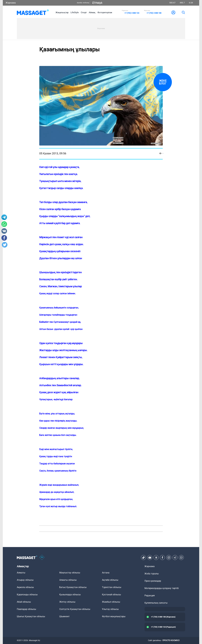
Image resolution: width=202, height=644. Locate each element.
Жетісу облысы (67, 602)
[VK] (156, 558)
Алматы (21, 573)
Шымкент (64, 616)
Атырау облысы (25, 580)
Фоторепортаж (105, 12)
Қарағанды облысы (27, 595)
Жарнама (11, 3)
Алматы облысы (68, 580)
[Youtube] (150, 558)
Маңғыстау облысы (70, 573)
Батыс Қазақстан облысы (73, 587)
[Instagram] (169, 558)
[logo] (33, 12)
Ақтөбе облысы (110, 580)
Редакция (150, 596)
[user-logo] (173, 12)
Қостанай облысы (111, 595)
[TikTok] (144, 558)
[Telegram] (175, 558)
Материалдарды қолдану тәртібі (162, 588)
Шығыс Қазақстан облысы (31, 616)
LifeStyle (75, 12)
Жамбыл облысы (111, 602)
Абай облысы (24, 602)
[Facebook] (162, 558)
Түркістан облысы (112, 587)
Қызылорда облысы (70, 595)
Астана (106, 573)
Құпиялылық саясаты (156, 603)
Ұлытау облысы (110, 609)
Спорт (84, 12)
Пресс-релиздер (153, 581)
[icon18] (42, 558)
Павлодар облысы (26, 609)
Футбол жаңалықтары (114, 616)
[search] (183, 12)
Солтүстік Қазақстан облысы (75, 609)
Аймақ (92, 12)
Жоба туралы (152, 574)
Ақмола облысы (25, 587)
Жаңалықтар (62, 12)
